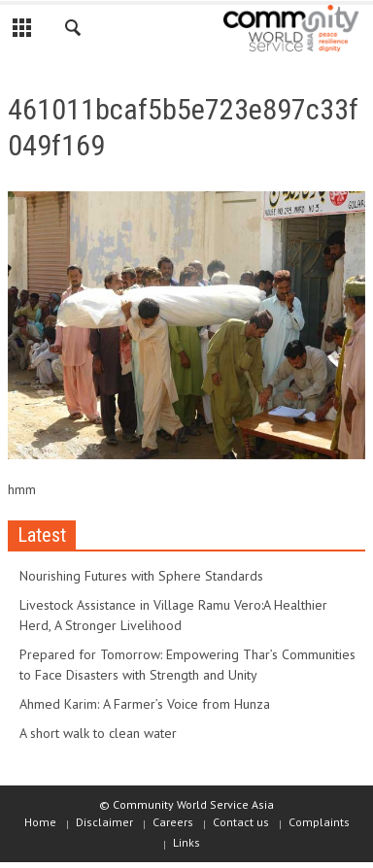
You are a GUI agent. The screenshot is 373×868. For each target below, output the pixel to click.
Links (186, 842)
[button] (74, 31)
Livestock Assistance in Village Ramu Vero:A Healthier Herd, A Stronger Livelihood (173, 615)
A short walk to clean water (98, 733)
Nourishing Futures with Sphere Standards (141, 576)
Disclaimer (104, 822)
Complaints (319, 822)
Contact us (241, 822)
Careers (173, 822)
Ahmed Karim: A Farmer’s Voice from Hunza (145, 704)
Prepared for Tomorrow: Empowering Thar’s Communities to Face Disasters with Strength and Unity (187, 665)
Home (40, 822)
